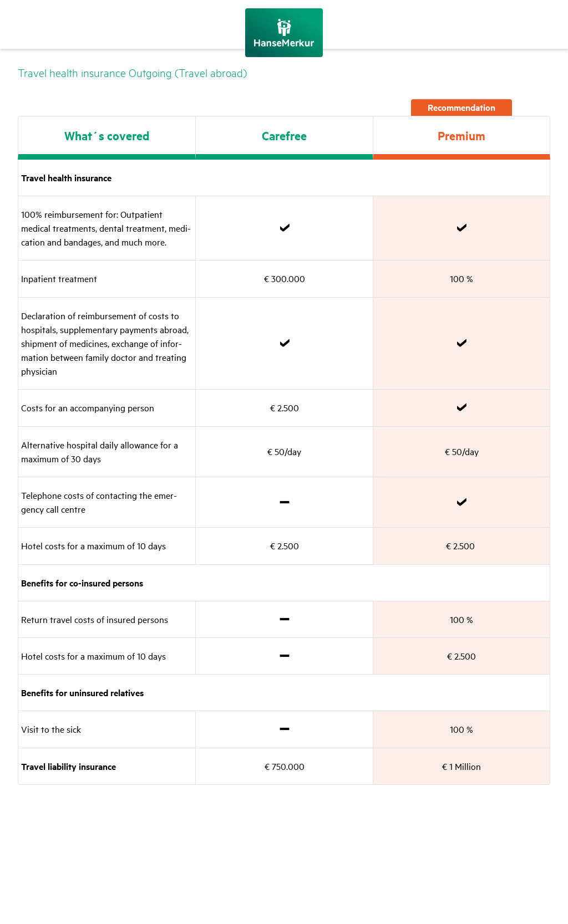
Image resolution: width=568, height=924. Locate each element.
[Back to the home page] (284, 33)
